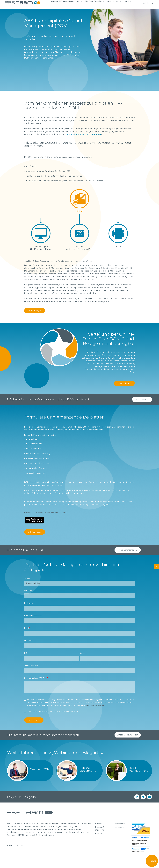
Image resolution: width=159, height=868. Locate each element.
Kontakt (152, 861)
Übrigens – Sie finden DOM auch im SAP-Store (45, 513)
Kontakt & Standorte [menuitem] (100, 829)
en (148, 3)
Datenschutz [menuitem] (119, 824)
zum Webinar (142, 399)
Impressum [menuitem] (119, 827)
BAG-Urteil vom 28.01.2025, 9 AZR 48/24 (83, 134)
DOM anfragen (35, 311)
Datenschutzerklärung (95, 705)
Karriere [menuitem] (99, 833)
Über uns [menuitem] (99, 824)
